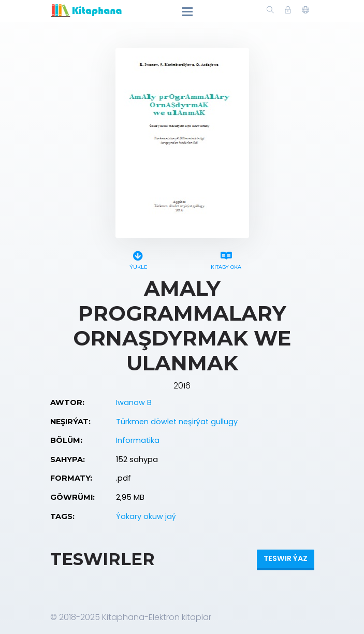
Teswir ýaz (286, 558)
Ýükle (138, 259)
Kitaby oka (226, 259)
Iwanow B (134, 402)
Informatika (138, 440)
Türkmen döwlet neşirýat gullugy (177, 422)
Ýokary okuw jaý (146, 516)
